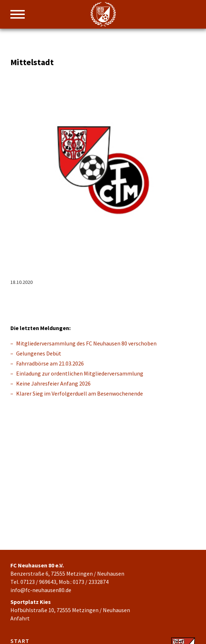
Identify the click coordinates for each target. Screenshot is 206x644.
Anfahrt (20, 618)
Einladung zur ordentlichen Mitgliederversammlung (80, 373)
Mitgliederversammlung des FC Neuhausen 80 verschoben (86, 343)
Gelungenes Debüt (39, 353)
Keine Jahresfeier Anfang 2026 (53, 383)
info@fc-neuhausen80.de (41, 590)
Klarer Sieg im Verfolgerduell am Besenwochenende (80, 393)
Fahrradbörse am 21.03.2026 (50, 363)
